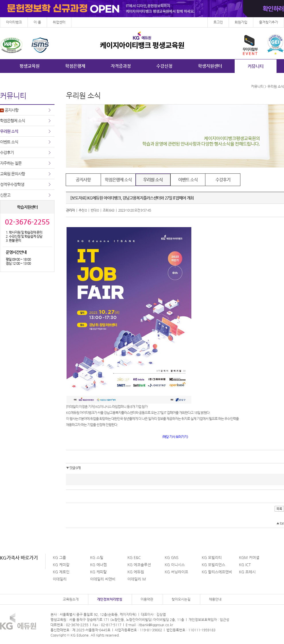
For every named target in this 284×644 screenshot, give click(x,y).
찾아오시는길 (181, 599)
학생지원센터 (210, 66)
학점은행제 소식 (12, 121)
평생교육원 (30, 66)
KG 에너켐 (98, 565)
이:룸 (37, 22)
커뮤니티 (256, 66)
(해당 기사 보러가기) (175, 437)
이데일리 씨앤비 (103, 579)
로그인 (218, 22)
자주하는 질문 (11, 163)
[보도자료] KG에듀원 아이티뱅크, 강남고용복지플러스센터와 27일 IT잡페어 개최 (132, 198)
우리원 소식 (9, 131)
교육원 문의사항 (12, 174)
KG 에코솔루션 (139, 565)
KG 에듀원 (136, 572)
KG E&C (134, 557)
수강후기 (7, 152)
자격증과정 (121, 66)
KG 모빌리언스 (213, 565)
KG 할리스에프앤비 (217, 572)
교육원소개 (71, 599)
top (280, 523)
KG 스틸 (97, 557)
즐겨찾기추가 (269, 22)
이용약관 (147, 599)
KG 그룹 (59, 557)
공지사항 (9, 110)
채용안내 (215, 599)
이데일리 (60, 579)
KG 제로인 (61, 572)
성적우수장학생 (12, 184)
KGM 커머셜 (249, 557)
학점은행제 (75, 66)
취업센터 (59, 22)
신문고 (5, 195)
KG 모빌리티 (212, 557)
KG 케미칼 (61, 565)
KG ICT (245, 565)
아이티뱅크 (14, 22)
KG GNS (172, 557)
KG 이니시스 (175, 565)
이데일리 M (137, 579)
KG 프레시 (247, 572)
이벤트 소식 (9, 142)
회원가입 (241, 22)
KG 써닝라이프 (176, 572)
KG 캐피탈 (98, 572)
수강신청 (164, 66)
